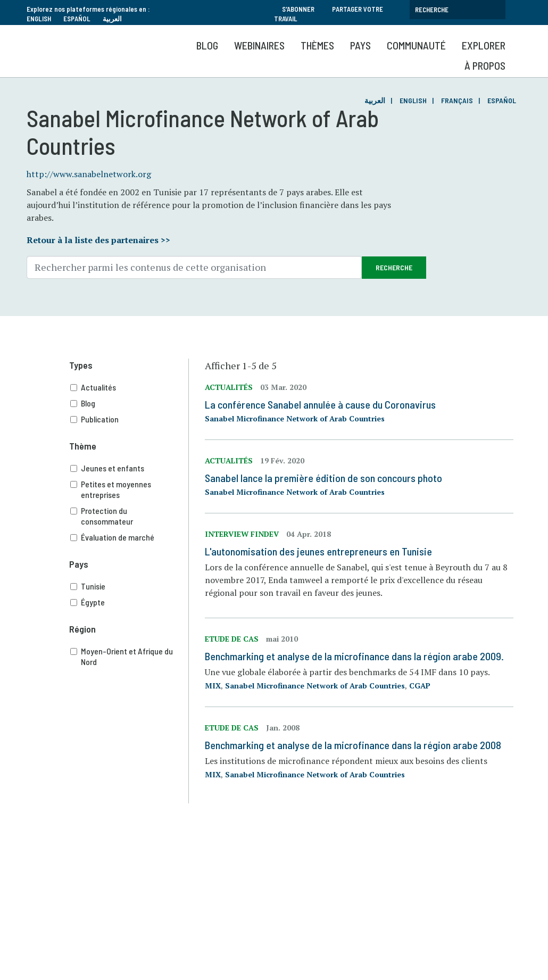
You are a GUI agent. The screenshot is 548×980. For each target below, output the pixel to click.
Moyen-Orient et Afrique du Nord (129, 657)
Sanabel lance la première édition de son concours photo (323, 478)
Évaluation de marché (129, 537)
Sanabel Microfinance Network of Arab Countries (295, 418)
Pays (360, 45)
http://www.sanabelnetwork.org (89, 174)
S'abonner (298, 9)
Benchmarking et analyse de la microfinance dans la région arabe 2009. (354, 656)
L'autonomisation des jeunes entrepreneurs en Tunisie (318, 551)
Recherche (394, 267)
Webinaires (259, 45)
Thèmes (317, 45)
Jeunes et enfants (129, 468)
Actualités (129, 387)
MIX (213, 686)
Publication (129, 419)
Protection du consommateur (129, 516)
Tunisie (129, 586)
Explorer (484, 45)
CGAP (420, 686)
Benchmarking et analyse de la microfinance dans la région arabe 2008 (353, 745)
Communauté (416, 45)
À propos (485, 65)
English (39, 19)
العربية (112, 19)
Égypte (129, 602)
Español (77, 19)
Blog (207, 45)
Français (457, 100)
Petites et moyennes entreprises (129, 489)
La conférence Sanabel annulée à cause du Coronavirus (320, 404)
